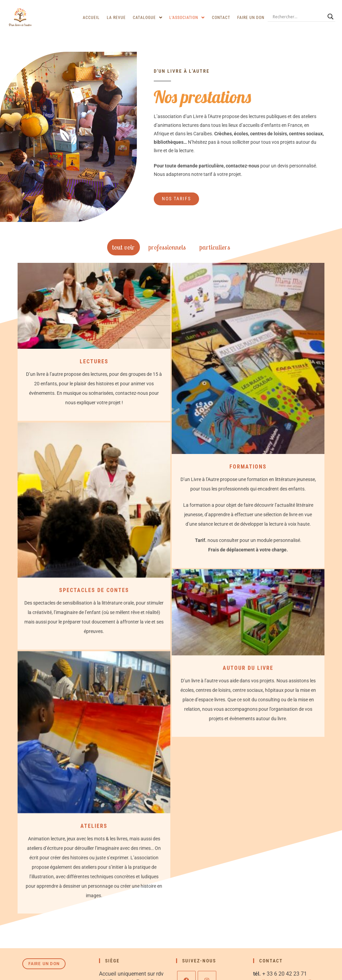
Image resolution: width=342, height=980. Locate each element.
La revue (117, 18)
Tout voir (124, 247)
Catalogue (148, 18)
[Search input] (298, 17)
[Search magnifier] (331, 17)
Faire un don (251, 18)
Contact (221, 18)
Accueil (93, 18)
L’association (188, 18)
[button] (148, 18)
